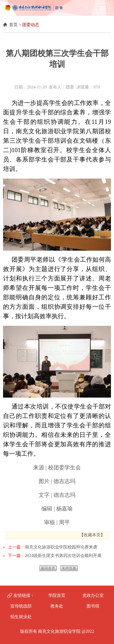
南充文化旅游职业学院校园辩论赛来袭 (61, 547)
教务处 (57, 606)
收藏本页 (92, 535)
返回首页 (48, 568)
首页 (13, 25)
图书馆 (93, 606)
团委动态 (31, 25)
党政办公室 (93, 595)
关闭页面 (69, 568)
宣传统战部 (21, 606)
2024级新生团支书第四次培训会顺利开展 (63, 556)
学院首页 (57, 595)
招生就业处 (21, 617)
